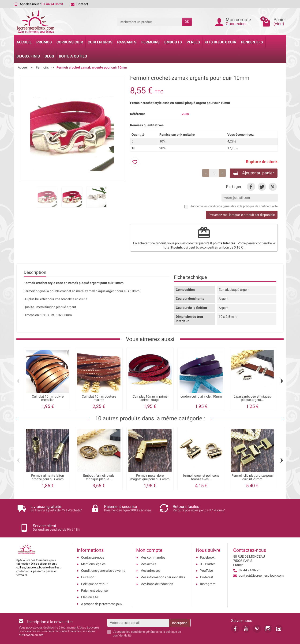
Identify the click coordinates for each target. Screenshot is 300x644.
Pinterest (207, 561)
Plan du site (90, 581)
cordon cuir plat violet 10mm (201, 397)
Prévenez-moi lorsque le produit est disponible (242, 215)
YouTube (206, 555)
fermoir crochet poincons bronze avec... (201, 478)
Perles (193, 42)
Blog (49, 56)
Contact (79, 4)
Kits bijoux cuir (220, 42)
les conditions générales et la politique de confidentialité (241, 207)
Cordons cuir (70, 42)
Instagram (208, 568)
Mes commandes (153, 542)
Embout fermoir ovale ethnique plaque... (99, 478)
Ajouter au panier (253, 173)
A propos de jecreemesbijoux (102, 588)
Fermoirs (150, 42)
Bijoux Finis (28, 56)
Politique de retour (94, 568)
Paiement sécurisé (94, 575)
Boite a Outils (73, 56)
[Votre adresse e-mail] (138, 607)
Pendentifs (252, 42)
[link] (251, 187)
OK (187, 22)
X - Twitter (208, 548)
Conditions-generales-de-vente (103, 555)
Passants (127, 42)
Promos (44, 42)
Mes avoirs (148, 548)
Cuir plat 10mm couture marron (99, 399)
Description (35, 273)
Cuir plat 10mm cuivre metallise (48, 399)
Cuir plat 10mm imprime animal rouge (150, 399)
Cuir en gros (100, 42)
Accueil (24, 42)
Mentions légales (93, 548)
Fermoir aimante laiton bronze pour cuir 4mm (48, 478)
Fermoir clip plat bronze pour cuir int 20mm (252, 478)
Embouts (173, 42)
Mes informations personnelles (163, 561)
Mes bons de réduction (157, 568)
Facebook (207, 542)
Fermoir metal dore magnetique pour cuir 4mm (150, 478)
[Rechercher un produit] (149, 22)
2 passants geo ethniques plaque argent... (252, 399)
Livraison (88, 561)
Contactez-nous (93, 542)
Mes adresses (150, 555)
